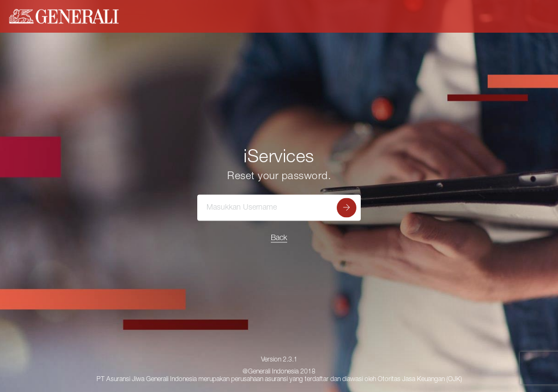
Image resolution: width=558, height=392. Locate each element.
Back (279, 238)
